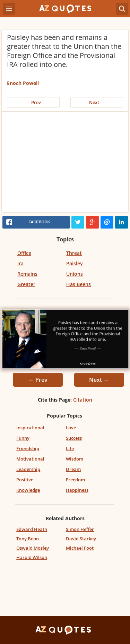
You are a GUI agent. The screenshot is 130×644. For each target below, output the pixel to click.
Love (71, 428)
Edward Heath (32, 529)
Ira (20, 263)
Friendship (28, 448)
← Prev (33, 102)
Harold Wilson (32, 557)
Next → (97, 102)
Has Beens (79, 284)
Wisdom (75, 459)
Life (70, 448)
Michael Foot (80, 548)
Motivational (30, 459)
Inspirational (30, 428)
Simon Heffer (80, 529)
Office (24, 253)
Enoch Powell (23, 83)
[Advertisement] (65, 164)
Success (74, 438)
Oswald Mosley (33, 548)
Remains (27, 274)
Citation (83, 400)
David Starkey (81, 539)
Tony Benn (28, 539)
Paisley (75, 263)
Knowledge (28, 490)
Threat (74, 253)
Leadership (28, 469)
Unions (75, 274)
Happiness (77, 490)
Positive (25, 480)
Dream (73, 469)
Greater (26, 284)
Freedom (75, 480)
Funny (23, 438)
